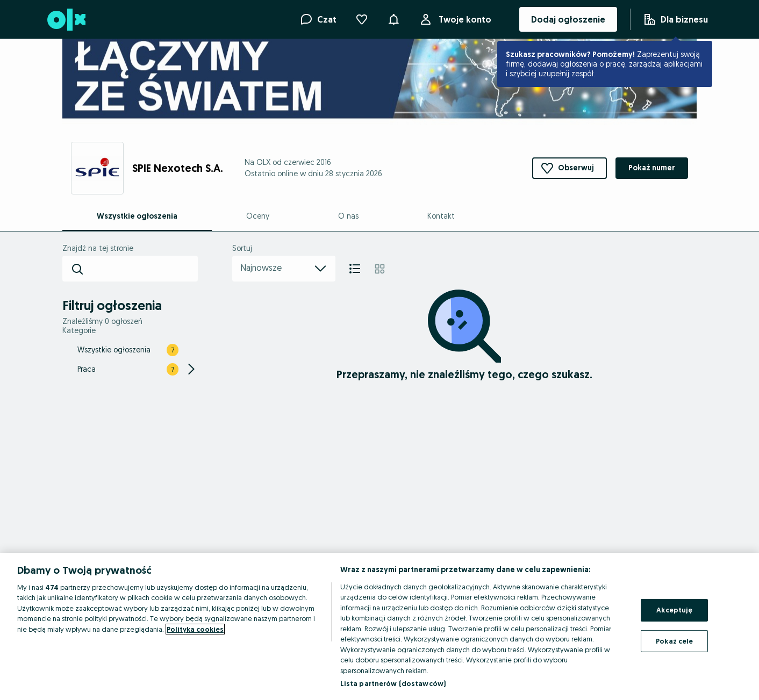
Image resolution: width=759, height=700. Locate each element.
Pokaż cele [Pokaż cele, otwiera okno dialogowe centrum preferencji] (674, 640)
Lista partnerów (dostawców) (393, 683)
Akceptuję (674, 610)
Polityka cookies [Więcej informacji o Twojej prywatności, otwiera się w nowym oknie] (195, 629)
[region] (379, 626)
